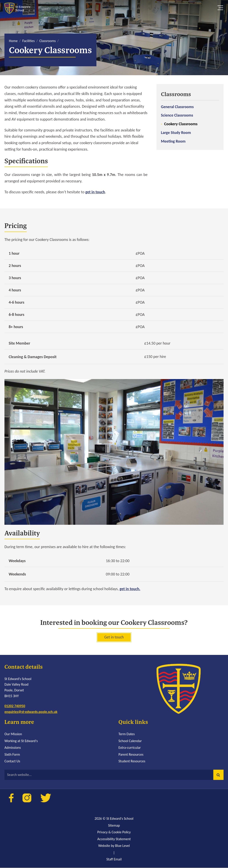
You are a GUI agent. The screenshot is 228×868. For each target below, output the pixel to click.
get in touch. (130, 589)
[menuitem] (190, 117)
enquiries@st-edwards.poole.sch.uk (31, 712)
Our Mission (13, 734)
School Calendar (130, 741)
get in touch (95, 192)
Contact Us (12, 761)
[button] (218, 775)
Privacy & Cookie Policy (114, 832)
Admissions (13, 748)
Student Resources (132, 761)
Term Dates (127, 734)
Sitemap (114, 826)
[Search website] (114, 775)
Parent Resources (131, 755)
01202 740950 (15, 706)
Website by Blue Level (114, 846)
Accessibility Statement (114, 839)
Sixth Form (12, 755)
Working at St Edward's (21, 741)
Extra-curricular (130, 748)
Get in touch (114, 637)
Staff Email (114, 860)
